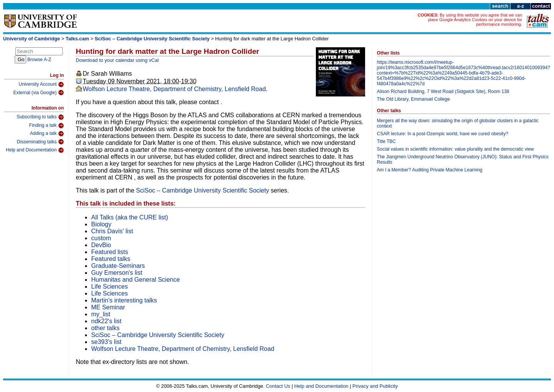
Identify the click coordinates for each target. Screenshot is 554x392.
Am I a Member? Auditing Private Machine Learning (430, 170)
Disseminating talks (40, 142)
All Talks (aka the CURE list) (130, 217)
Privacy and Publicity (375, 386)
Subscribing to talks (40, 117)
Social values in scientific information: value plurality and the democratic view (456, 149)
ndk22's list (106, 321)
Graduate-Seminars (118, 266)
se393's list (106, 342)
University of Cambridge (32, 39)
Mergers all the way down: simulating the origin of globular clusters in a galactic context (458, 123)
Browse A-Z (39, 60)
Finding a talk (47, 126)
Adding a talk (47, 134)
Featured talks (111, 259)
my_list (101, 314)
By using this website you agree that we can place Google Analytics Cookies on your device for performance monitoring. (475, 20)
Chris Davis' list (112, 231)
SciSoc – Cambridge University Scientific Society (152, 39)
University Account (41, 85)
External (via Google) (38, 93)
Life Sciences (109, 287)
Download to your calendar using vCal (117, 60)
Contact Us (278, 386)
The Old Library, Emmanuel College (414, 99)
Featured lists (110, 252)
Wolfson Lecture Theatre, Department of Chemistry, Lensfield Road (174, 89)
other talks (105, 328)
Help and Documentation (35, 150)
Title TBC (386, 141)
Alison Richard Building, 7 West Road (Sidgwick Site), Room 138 (443, 91)
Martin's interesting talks (124, 300)
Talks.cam (78, 39)
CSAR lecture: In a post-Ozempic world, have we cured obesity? (443, 134)
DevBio (101, 245)
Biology (101, 224)
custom (101, 238)
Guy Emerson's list (117, 273)
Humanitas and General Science (135, 280)
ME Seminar (108, 307)
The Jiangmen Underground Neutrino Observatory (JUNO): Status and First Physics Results (463, 159)
